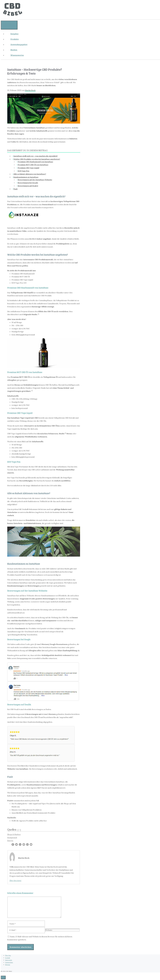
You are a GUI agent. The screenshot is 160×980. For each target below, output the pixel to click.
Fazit (16, 189)
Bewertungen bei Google (28, 183)
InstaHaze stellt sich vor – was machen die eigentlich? (36, 156)
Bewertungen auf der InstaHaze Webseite (35, 180)
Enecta (10, 841)
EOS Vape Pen (23, 171)
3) (65, 433)
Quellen (12, 830)
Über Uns (8, 955)
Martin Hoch (30, 90)
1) (39, 314)
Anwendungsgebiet (19, 44)
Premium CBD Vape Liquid (28, 168)
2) (32, 391)
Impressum (9, 960)
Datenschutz (9, 962)
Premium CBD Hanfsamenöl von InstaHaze (35, 162)
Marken (14, 50)
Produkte (15, 39)
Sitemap (8, 965)
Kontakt (8, 958)
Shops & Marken (14, 834)
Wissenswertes (17, 55)
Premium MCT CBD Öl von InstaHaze (33, 165)
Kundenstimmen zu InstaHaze (26, 177)
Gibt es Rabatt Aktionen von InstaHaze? (30, 174)
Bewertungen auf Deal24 (28, 186)
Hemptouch (12, 838)
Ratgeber (15, 34)
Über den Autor (15, 881)
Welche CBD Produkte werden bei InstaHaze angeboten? (37, 159)
